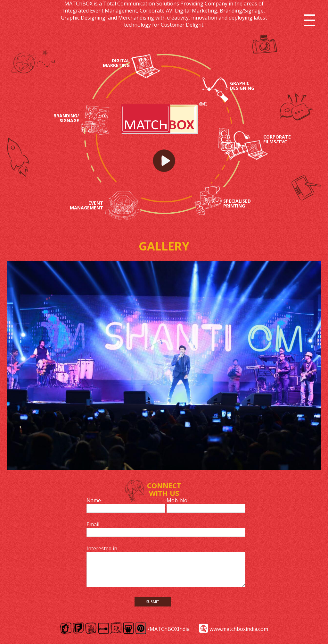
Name (94, 500)
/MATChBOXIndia (169, 629)
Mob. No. (177, 500)
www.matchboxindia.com (239, 629)
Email (93, 524)
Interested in (102, 548)
